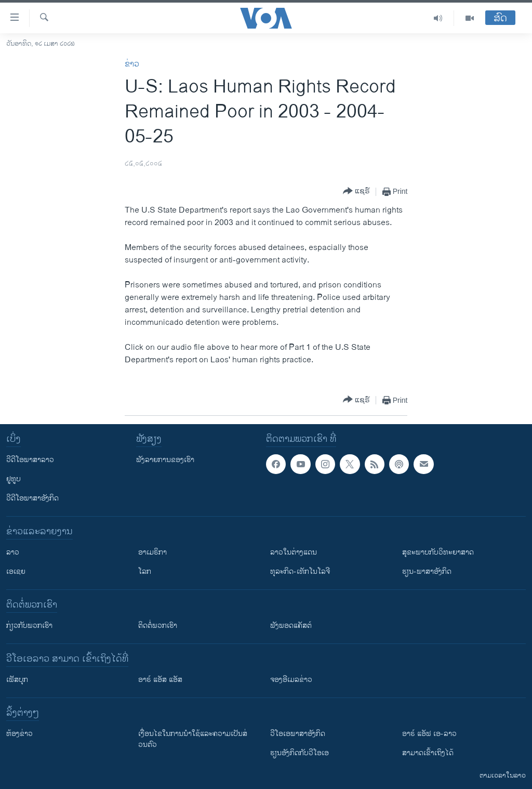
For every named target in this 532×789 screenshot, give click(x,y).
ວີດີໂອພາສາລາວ (30, 460)
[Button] (356, 192)
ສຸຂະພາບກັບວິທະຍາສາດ (438, 552)
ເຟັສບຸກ (17, 680)
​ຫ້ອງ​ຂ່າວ (19, 734)
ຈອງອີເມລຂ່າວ (291, 680)
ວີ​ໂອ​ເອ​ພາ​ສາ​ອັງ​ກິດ (298, 734)
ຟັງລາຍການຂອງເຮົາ (165, 460)
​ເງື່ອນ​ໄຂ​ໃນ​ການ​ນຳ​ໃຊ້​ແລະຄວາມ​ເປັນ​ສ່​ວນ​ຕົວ (193, 739)
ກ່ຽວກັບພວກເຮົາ (29, 626)
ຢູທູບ (14, 479)
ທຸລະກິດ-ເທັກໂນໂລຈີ (300, 571)
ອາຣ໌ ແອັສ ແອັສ (160, 680)
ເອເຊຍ (16, 571)
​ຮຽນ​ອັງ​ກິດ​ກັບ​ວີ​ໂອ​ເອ (300, 753)
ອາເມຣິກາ (152, 552)
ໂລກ (145, 571)
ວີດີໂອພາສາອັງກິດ (32, 498)
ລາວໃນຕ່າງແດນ (294, 552)
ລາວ (13, 552)
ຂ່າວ (132, 64)
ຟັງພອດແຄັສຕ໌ (291, 626)
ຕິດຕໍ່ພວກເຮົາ (158, 626)
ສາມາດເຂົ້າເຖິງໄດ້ (428, 753)
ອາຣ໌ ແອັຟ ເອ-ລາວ (429, 734)
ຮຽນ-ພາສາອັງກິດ (427, 571)
